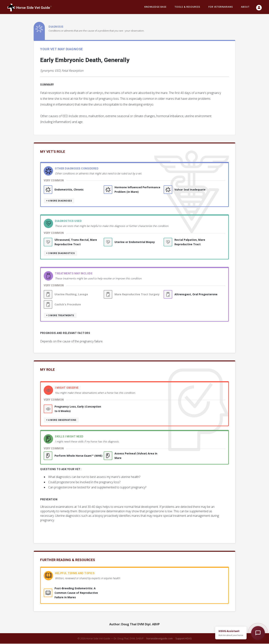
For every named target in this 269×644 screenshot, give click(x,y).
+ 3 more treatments (60, 316)
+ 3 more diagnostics (60, 254)
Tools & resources (187, 7)
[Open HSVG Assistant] (258, 633)
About (245, 7)
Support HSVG (184, 639)
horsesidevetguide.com (160, 639)
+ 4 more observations (61, 420)
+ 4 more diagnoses (59, 201)
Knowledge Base (155, 7)
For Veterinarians (221, 7)
